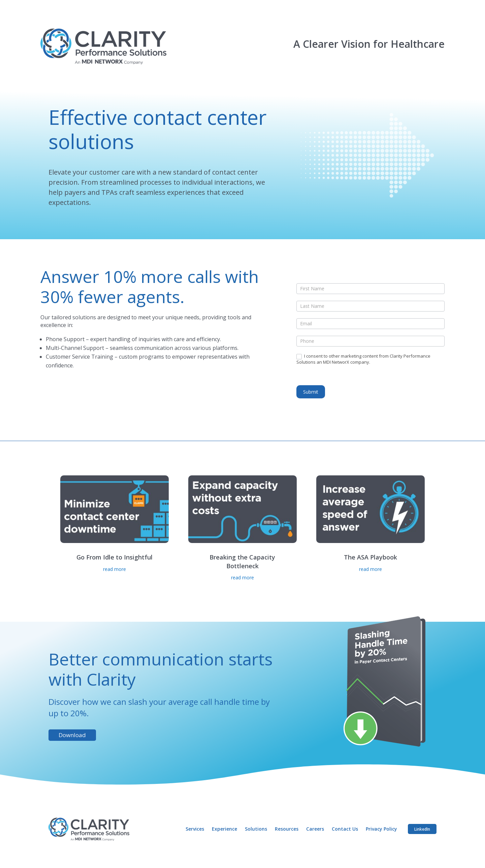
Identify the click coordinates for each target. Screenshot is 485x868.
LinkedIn (423, 828)
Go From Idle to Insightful (115, 557)
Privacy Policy (383, 829)
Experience (228, 829)
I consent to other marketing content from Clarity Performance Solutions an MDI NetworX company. (363, 359)
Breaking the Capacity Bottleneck (242, 561)
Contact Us (347, 829)
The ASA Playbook (370, 557)
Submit (311, 392)
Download (72, 735)
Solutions (259, 829)
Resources (289, 829)
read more (115, 569)
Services (199, 829)
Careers (317, 829)
